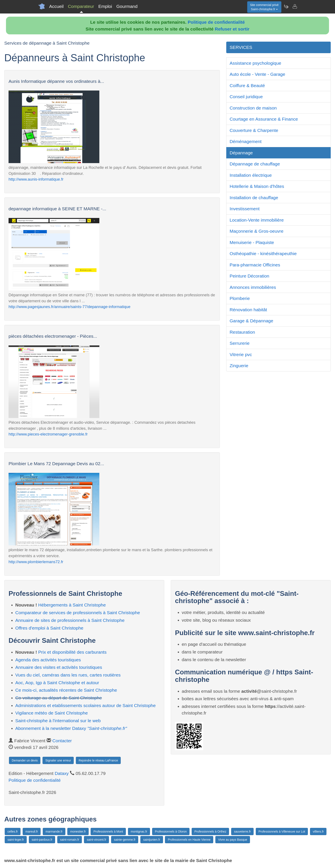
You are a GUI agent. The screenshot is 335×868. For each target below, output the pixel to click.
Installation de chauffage (254, 198)
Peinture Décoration (250, 276)
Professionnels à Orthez (210, 831)
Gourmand (127, 6)
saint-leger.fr (16, 840)
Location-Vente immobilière (257, 220)
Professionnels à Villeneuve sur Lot (282, 831)
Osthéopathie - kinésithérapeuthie (263, 254)
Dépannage (241, 153)
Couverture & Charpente (254, 130)
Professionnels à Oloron (171, 831)
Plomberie (240, 298)
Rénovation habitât (248, 310)
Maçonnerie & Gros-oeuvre (257, 231)
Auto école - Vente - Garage (257, 74)
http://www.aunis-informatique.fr (36, 179)
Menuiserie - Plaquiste (252, 242)
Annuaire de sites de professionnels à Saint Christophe (70, 620)
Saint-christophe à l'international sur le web (58, 721)
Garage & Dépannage (251, 321)
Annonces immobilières (253, 287)
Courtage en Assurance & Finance (264, 119)
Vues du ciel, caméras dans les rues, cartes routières (68, 675)
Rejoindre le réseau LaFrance (98, 760)
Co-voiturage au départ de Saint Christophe (59, 698)
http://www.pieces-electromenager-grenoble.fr (48, 434)
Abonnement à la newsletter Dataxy (71, 728)
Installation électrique (251, 175)
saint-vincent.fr (96, 840)
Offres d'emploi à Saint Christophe (49, 628)
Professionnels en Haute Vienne (189, 840)
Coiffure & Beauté (247, 85)
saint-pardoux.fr (42, 840)
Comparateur (81, 6)
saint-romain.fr (70, 840)
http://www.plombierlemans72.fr (36, 562)
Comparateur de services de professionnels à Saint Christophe (78, 613)
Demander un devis (25, 760)
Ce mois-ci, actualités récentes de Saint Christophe (66, 690)
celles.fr (13, 831)
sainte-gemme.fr (125, 840)
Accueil (56, 6)
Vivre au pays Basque (233, 840)
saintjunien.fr (152, 840)
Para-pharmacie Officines (255, 265)
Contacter (62, 741)
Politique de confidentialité (216, 22)
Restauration (242, 332)
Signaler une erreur (58, 760)
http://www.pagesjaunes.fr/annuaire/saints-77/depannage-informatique (70, 307)
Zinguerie (239, 366)
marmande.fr (54, 831)
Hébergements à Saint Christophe (72, 605)
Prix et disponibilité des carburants (72, 652)
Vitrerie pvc (241, 354)
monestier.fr (78, 831)
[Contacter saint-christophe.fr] (295, 6)
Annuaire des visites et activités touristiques (59, 667)
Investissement (245, 209)
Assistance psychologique (256, 63)
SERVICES (241, 47)
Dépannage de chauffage (255, 164)
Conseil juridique (246, 97)
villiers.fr (318, 831)
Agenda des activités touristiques (48, 660)
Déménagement (246, 141)
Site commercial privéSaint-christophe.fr (264, 7)
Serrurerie (240, 343)
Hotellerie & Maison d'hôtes (257, 186)
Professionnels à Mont (108, 831)
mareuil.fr (32, 831)
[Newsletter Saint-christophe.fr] (286, 6)
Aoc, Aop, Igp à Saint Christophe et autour (57, 683)
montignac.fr (139, 831)
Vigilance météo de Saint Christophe (52, 713)
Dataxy (62, 773)
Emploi (105, 6)
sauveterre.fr (242, 831)
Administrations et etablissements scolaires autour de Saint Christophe (86, 705)
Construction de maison (253, 108)
